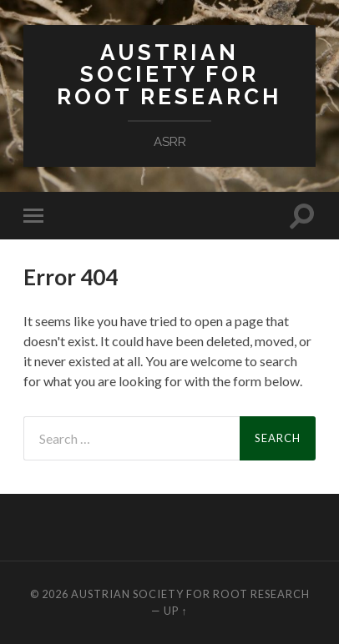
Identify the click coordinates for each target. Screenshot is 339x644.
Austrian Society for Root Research (169, 74)
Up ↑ (175, 611)
